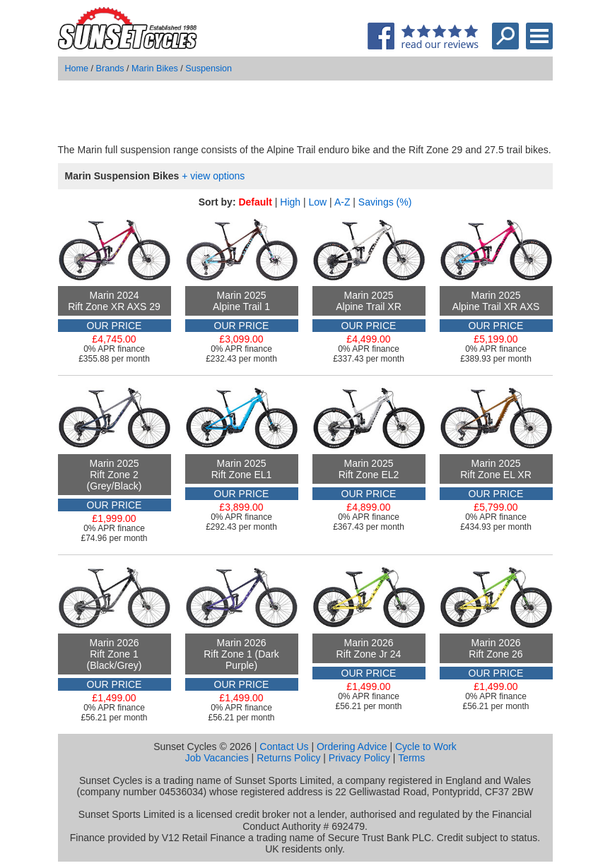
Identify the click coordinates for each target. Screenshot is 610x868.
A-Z (342, 202)
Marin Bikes (155, 69)
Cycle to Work (426, 747)
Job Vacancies (217, 758)
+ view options (213, 176)
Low (318, 202)
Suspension (209, 69)
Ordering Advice (352, 747)
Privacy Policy (359, 758)
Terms (411, 758)
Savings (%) (385, 202)
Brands (110, 69)
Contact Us (284, 747)
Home (77, 69)
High (290, 202)
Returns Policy (288, 758)
